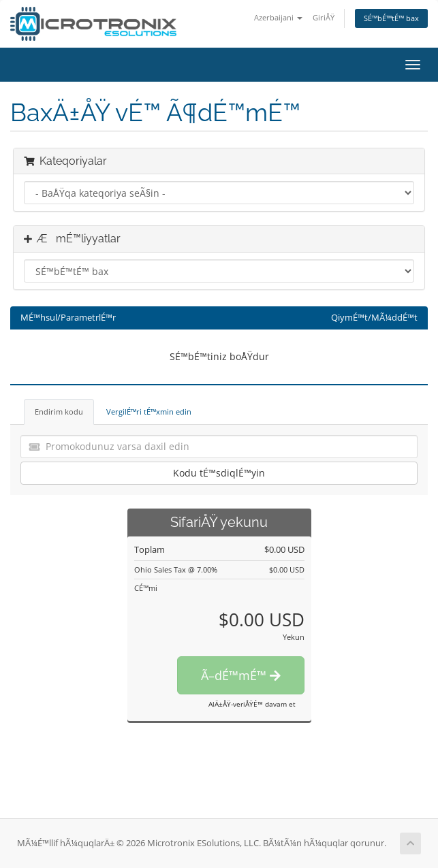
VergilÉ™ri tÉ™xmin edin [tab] (149, 412)
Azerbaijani (278, 17)
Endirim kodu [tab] (59, 412)
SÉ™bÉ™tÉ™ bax (391, 18)
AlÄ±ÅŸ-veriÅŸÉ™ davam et (252, 704)
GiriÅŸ (324, 17)
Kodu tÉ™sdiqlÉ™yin (219, 473)
